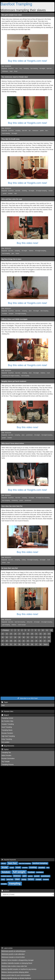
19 (28, 634)
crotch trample (22, 625)
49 (3, 644)
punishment (29, 435)
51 (11, 644)
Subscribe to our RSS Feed (27, 698)
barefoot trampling (40, 863)
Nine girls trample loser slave (12, 15)
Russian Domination (8, 758)
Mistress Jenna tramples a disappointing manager (18, 960)
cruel (12, 868)
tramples (11, 314)
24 (49, 634)
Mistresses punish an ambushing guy (13, 951)
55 (28, 644)
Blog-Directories (8, 746)
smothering (15, 500)
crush (48, 373)
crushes (25, 868)
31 (28, 637)
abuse (3, 863)
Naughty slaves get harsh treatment (14, 381)
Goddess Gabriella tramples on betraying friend (17, 963)
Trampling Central (7, 718)
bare (9, 563)
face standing (34, 69)
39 (11, 641)
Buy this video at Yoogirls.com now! (27, 61)
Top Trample (6, 761)
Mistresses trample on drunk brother (13, 957)
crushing (33, 868)
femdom (6, 872)
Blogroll (5, 715)
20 (32, 634)
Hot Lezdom (5, 742)
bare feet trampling (20, 622)
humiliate (5, 314)
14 (7, 634)
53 (19, 644)
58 (40, 644)
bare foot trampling (25, 864)
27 (11, 637)
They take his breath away (11, 139)
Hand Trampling (7, 727)
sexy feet (10, 879)
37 (3, 641)
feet (48, 868)
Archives (5, 891)
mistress (31, 251)
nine (16, 69)
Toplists (5, 749)
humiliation (40, 872)
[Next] (46, 644)
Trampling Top (6, 752)
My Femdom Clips (7, 721)
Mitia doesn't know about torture (13, 443)
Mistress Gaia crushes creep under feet (14, 966)
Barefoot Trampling (16, 4)
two (30, 131)
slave (30, 311)
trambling (24, 191)
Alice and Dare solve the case (12, 199)
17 (19, 634)
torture (17, 254)
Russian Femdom (7, 733)
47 (45, 641)
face (46, 131)
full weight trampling (41, 191)
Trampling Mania (7, 730)
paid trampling (6, 625)
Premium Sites (7, 711)
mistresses (5, 71)
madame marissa (6, 876)
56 (32, 644)
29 (19, 637)
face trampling (6, 500)
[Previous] (5, 630)
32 (32, 637)
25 (3, 637)
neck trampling (25, 376)
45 (36, 641)
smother (10, 194)
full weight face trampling (43, 498)
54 (24, 644)
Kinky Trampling (7, 739)
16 (15, 634)
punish (5, 194)
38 (7, 641)
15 (11, 634)
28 (15, 637)
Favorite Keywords (9, 860)
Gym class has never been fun (12, 506)
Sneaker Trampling (8, 724)
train (16, 194)
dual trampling (6, 254)
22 (40, 634)
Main (3, 705)
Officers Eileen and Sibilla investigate (14, 319)
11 (47, 630)
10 (43, 630)
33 (36, 637)
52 (15, 644)
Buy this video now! (28, 243)
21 (36, 634)
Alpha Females (6, 755)
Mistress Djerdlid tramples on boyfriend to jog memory (19, 969)
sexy (21, 69)
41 (19, 641)
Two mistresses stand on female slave (15, 77)
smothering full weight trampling (11, 376)
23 (45, 634)
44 (32, 641)
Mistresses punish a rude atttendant (13, 954)
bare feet (49, 69)
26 (7, 637)
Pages (5, 702)
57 (36, 644)
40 (15, 641)
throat (16, 71)
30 (24, 637)
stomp (24, 879)
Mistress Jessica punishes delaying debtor (15, 972)
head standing (6, 133)
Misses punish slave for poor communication (16, 975)
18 (24, 634)
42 (24, 641)
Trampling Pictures (8, 764)
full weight (42, 69)
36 (49, 637)
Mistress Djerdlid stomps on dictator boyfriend (16, 978)
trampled (46, 880)
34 (40, 637)
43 (28, 641)
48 (49, 641)
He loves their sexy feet (10, 568)
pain (13, 254)
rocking (24, 560)
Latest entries (7, 948)
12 (51, 630)
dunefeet (42, 868)
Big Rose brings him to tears (11, 259)
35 (45, 637)
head (11, 71)
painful (42, 131)
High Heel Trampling (8, 736)
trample (51, 191)
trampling (26, 69)
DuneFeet (11, 69)
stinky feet (30, 622)
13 (3, 634)
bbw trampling (44, 311)
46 (40, 641)
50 (7, 644)
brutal (5, 867)
